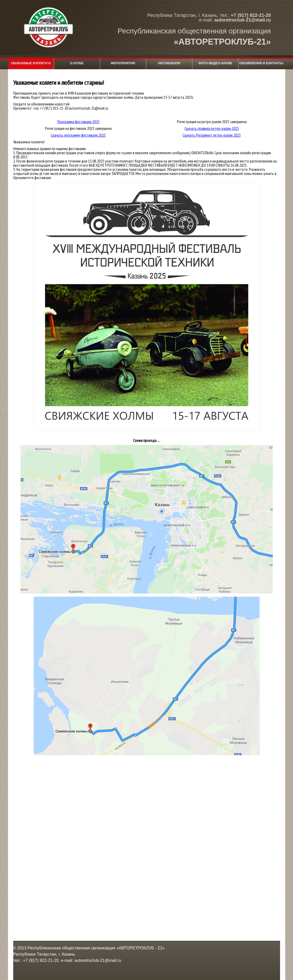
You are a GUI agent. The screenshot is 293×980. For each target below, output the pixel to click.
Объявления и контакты (261, 63)
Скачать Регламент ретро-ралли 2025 (212, 135)
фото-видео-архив (215, 63)
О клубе (77, 63)
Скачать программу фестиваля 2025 (78, 135)
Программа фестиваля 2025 (78, 122)
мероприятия (123, 63)
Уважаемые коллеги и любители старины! (31, 65)
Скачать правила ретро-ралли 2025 (212, 128)
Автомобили (169, 63)
